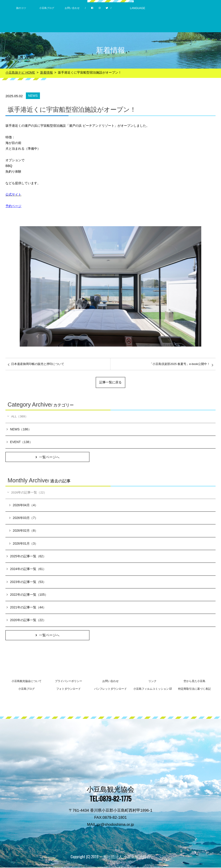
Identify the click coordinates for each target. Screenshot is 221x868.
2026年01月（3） (24, 544)
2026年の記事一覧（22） (27, 493)
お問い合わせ (72, 8)
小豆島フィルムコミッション (153, 689)
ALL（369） (17, 417)
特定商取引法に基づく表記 (194, 689)
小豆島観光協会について (27, 682)
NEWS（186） (19, 429)
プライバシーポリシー (69, 682)
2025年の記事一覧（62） (26, 557)
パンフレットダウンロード (110, 689)
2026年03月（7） (24, 518)
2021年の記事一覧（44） (26, 608)
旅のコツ (21, 8)
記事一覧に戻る (110, 382)
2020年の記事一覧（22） (26, 620)
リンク (152, 682)
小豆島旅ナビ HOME (20, 72)
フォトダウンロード (69, 689)
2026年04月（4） (24, 506)
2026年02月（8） (24, 531)
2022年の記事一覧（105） (27, 595)
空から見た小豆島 (194, 682)
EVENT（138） (19, 442)
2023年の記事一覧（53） (26, 582)
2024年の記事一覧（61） (26, 569)
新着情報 (47, 72)
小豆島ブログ (47, 8)
